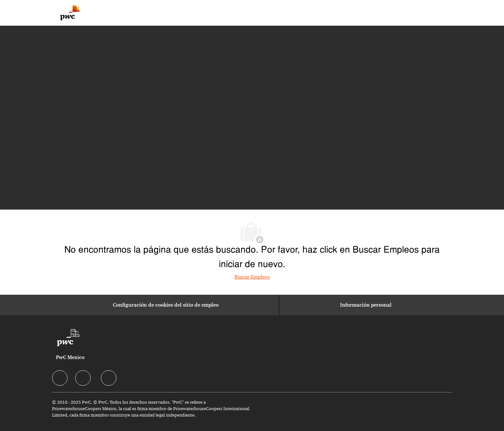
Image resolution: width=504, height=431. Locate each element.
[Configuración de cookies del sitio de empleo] (166, 305)
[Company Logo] (70, 13)
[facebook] (60, 378)
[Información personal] (366, 305)
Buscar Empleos (252, 277)
